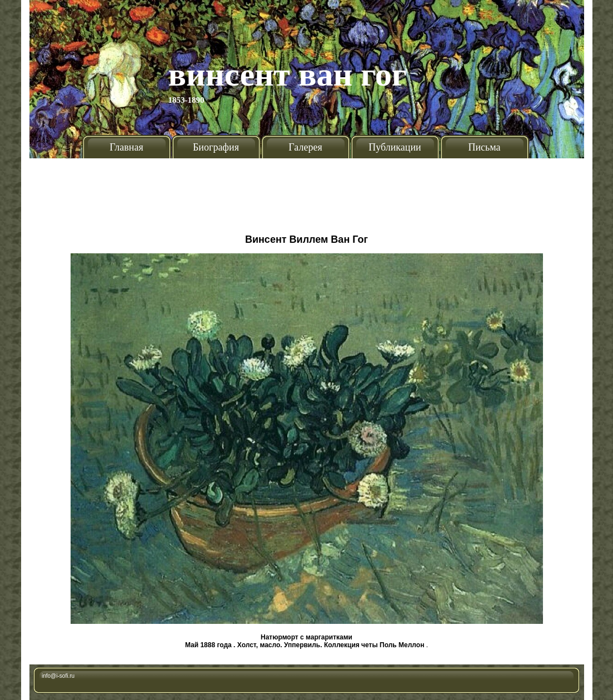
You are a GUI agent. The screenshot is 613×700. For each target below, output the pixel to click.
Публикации (395, 147)
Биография (216, 147)
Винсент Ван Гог (288, 74)
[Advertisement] (307, 192)
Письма (484, 147)
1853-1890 (186, 100)
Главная (126, 147)
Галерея (305, 147)
